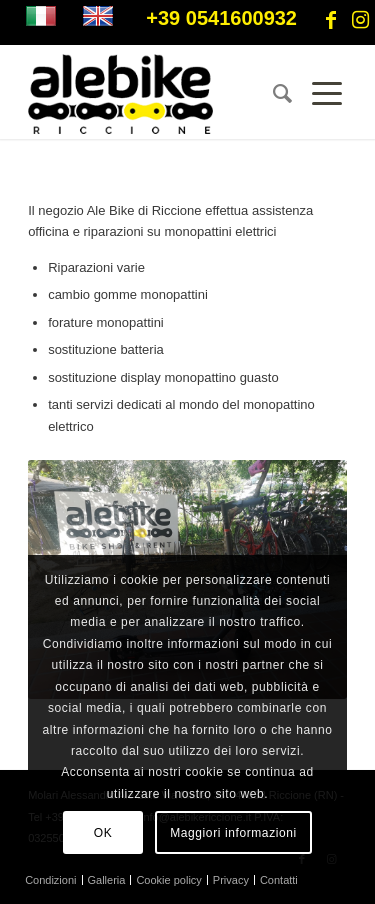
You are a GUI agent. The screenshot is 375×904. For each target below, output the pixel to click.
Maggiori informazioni (233, 833)
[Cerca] (272, 94)
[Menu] (319, 94)
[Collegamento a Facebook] (331, 20)
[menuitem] (272, 94)
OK (103, 833)
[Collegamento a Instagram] (360, 20)
